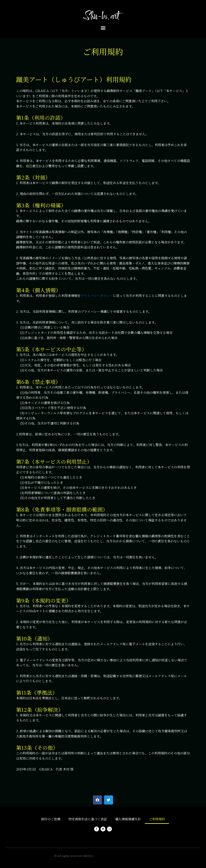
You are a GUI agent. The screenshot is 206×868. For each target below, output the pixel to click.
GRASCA (88, 856)
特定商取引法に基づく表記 (88, 819)
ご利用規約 (157, 819)
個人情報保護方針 (128, 819)
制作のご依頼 (51, 819)
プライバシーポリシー (97, 296)
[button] (103, 28)
